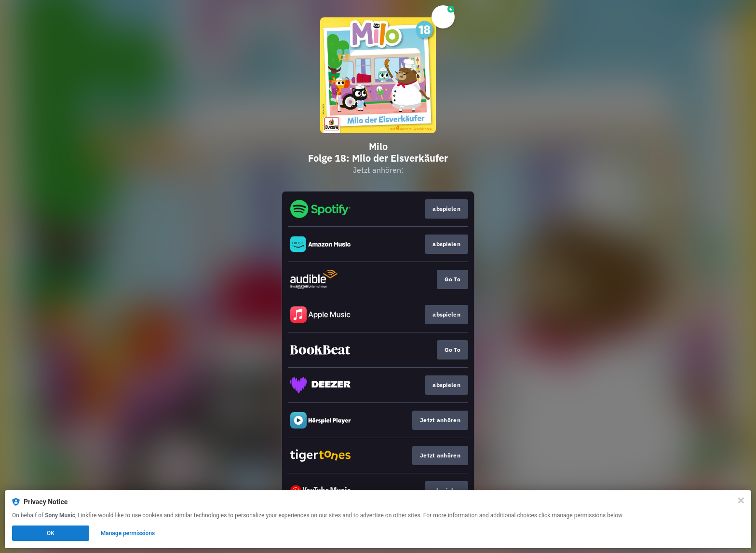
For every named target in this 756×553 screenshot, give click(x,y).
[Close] (741, 500)
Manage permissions (128, 533)
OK (51, 533)
